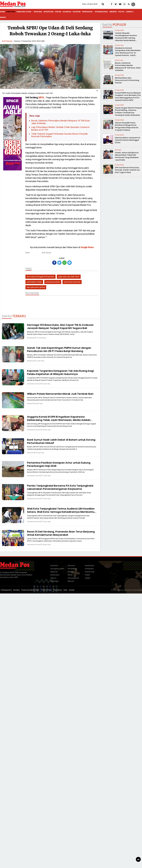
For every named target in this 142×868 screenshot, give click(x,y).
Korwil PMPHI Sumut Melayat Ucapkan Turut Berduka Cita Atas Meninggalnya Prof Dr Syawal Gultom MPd (128, 97)
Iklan (65, 590)
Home (2, 12)
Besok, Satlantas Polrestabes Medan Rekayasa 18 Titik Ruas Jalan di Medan (61, 122)
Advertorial (90, 572)
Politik (121, 12)
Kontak (72, 590)
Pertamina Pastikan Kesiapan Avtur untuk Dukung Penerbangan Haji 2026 (59, 464)
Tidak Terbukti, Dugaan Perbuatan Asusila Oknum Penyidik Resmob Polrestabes (59, 135)
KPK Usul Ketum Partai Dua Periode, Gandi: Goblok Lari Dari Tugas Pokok (127, 170)
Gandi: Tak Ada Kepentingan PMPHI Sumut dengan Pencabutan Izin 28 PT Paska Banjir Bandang (59, 349)
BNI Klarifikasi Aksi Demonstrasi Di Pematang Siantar (127, 80)
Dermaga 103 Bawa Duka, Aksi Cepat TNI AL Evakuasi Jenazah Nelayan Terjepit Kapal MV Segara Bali (60, 327)
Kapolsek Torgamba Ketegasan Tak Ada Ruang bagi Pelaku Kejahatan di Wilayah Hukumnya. (60, 372)
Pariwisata (89, 569)
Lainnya (129, 12)
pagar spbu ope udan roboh (69, 277)
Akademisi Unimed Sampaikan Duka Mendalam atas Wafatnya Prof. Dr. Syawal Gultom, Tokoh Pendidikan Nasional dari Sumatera (128, 54)
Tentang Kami (6, 590)
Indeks (3, 17)
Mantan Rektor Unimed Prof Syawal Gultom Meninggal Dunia (128, 140)
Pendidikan (87, 12)
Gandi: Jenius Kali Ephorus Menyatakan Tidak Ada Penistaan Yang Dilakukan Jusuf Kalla (127, 156)
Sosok (70, 575)
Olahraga (67, 12)
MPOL (41, 97)
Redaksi (17, 590)
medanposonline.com (125, 590)
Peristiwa (11, 12)
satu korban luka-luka (72, 282)
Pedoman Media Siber (30, 590)
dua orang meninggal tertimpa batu (41, 277)
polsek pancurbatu (53, 282)
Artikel (88, 578)
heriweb (139, 590)
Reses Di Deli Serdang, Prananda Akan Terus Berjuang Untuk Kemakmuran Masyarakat (61, 533)
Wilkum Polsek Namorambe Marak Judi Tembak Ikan (60, 394)
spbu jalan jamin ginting (36, 287)
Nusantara (49, 12)
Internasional (101, 12)
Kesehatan (90, 566)
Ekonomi (77, 12)
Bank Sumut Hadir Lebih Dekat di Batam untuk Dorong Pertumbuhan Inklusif (61, 441)
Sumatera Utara (24, 12)
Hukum (58, 12)
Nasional (38, 12)
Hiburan (113, 12)
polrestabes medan (34, 282)
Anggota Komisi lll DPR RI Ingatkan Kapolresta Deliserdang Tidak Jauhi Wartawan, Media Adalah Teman (59, 420)
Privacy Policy (46, 590)
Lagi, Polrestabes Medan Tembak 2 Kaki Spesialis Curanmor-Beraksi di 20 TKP (61, 128)
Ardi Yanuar (7, 41)
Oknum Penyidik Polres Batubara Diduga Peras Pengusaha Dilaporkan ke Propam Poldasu (127, 126)
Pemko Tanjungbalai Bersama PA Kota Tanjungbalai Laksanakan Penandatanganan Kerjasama (60, 487)
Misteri (70, 572)
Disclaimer (58, 590)
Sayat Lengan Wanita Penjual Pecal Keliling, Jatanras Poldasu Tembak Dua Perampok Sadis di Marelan (128, 111)
